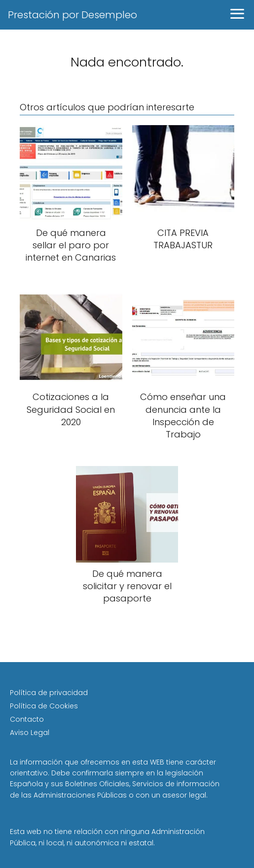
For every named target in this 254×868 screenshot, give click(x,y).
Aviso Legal (30, 733)
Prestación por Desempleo (73, 15)
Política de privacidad (49, 693)
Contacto (27, 719)
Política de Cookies (44, 706)
